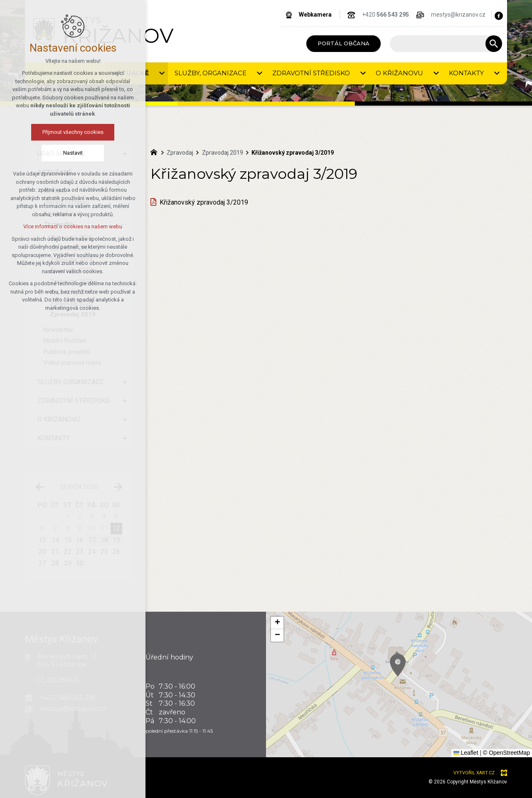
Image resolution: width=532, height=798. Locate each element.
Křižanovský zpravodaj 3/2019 (204, 202)
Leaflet (466, 753)
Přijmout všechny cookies (51, 132)
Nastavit (51, 153)
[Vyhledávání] (494, 44)
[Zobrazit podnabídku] (125, 154)
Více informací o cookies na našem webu (51, 226)
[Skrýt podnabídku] (125, 173)
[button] (523, 742)
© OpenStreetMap (506, 753)
